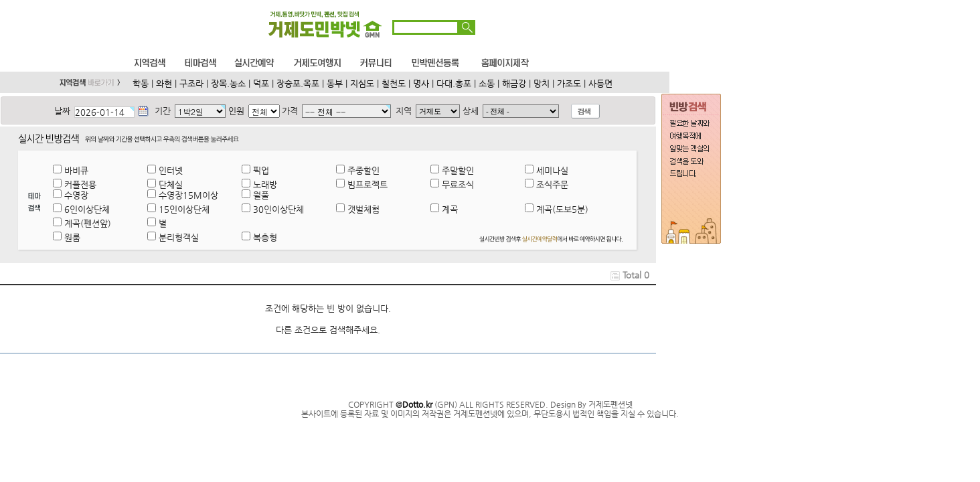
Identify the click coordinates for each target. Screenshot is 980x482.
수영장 (76, 195)
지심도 (362, 83)
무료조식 (458, 184)
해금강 (514, 83)
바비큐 (76, 170)
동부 (335, 83)
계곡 (450, 209)
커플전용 (80, 184)
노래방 (265, 184)
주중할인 (363, 170)
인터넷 (171, 170)
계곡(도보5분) (562, 209)
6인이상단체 (87, 209)
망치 (542, 83)
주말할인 (458, 170)
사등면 (600, 83)
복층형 (265, 237)
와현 (164, 83)
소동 (487, 83)
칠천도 (394, 83)
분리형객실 (179, 237)
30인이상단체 (278, 209)
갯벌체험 (363, 209)
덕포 (261, 83)
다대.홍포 (454, 83)
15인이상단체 (184, 209)
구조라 (191, 83)
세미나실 (552, 170)
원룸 (72, 237)
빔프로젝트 (367, 184)
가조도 (569, 83)
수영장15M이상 (188, 195)
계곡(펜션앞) (88, 223)
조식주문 (552, 184)
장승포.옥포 (298, 83)
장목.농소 (228, 83)
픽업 (261, 170)
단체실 (171, 184)
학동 (141, 83)
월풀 (261, 195)
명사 (421, 83)
